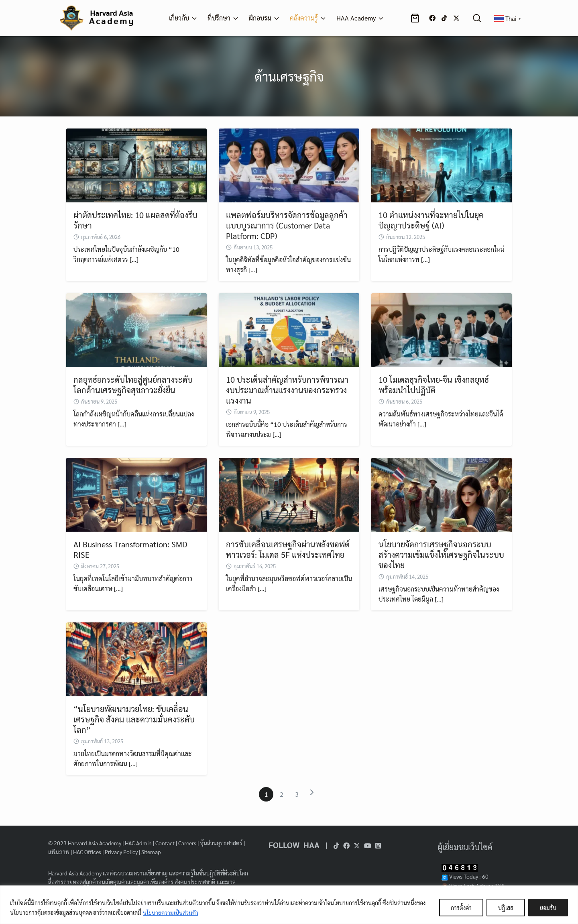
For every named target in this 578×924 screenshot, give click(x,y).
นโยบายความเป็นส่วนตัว (171, 912)
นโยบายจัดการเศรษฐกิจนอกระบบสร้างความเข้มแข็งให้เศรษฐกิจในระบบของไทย (441, 555)
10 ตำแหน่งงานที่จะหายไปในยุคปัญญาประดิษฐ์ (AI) (431, 220)
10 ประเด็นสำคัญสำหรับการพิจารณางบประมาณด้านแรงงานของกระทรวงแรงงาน (287, 390)
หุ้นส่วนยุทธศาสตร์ (221, 843)
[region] (289, 905)
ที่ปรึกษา (219, 18)
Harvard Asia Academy (95, 843)
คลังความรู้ (304, 18)
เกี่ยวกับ (179, 18)
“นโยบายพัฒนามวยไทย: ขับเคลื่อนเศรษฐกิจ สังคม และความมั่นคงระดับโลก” (134, 719)
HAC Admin (138, 843)
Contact (165, 843)
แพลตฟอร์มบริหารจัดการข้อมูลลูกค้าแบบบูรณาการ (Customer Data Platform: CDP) (287, 225)
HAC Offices (87, 852)
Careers (187, 843)
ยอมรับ (548, 908)
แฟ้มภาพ (59, 852)
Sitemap (151, 852)
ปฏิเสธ (506, 908)
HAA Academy (356, 18)
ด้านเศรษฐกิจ (289, 76)
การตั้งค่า (461, 908)
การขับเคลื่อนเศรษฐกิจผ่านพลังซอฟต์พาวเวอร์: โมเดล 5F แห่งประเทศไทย (288, 549)
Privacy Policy (121, 852)
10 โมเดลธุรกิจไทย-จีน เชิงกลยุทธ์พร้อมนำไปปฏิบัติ (434, 385)
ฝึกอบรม (260, 18)
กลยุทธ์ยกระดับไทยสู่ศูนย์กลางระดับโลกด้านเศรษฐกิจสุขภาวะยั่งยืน (133, 385)
